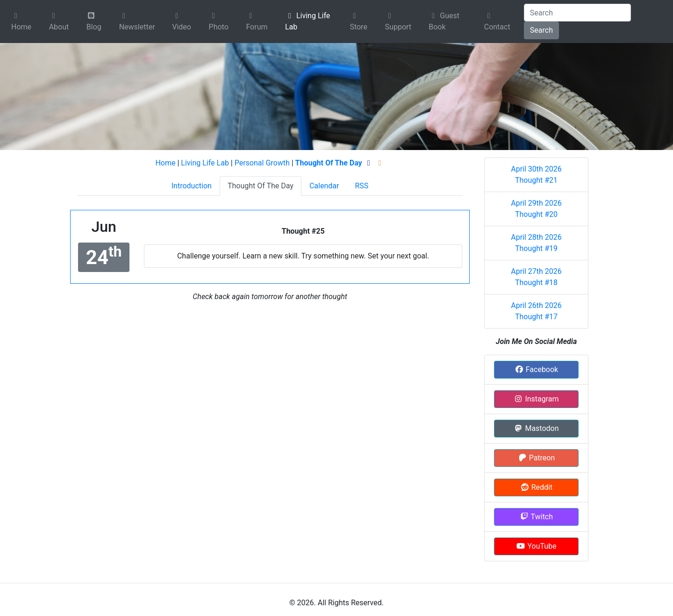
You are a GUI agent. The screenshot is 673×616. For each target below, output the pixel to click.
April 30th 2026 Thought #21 (536, 175)
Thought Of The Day (261, 186)
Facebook (536, 369)
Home (21, 22)
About (59, 22)
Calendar (324, 186)
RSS (362, 186)
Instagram (536, 399)
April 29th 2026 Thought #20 (536, 209)
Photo (219, 22)
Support (398, 22)
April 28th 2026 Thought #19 (536, 243)
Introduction (192, 186)
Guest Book (444, 21)
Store (358, 22)
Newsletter (137, 22)
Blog (94, 21)
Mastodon (536, 428)
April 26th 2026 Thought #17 (536, 311)
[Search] (577, 13)
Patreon (537, 458)
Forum (257, 22)
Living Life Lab (308, 21)
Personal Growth (262, 163)
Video (182, 22)
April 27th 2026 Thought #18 (536, 277)
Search (541, 30)
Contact (497, 22)
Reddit (536, 487)
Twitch (536, 517)
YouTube (536, 546)
